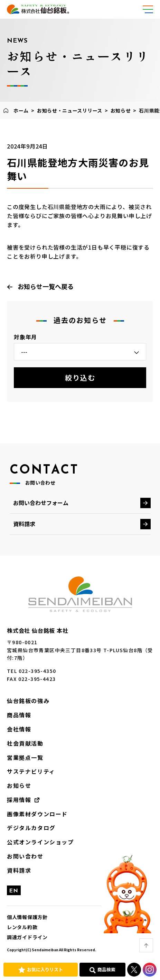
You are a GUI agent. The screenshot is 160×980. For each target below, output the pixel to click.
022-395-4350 (37, 671)
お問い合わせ (25, 856)
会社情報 (19, 729)
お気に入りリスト (45, 969)
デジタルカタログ (31, 828)
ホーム (21, 110)
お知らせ (121, 110)
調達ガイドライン (27, 937)
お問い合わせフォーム (41, 503)
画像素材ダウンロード (37, 814)
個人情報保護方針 (27, 917)
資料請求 (24, 524)
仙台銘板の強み (28, 701)
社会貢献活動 (25, 743)
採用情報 (19, 800)
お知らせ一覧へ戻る (46, 286)
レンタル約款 (22, 927)
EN (14, 891)
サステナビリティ (31, 771)
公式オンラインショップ (40, 842)
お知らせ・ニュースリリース (70, 110)
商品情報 (19, 715)
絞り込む (80, 377)
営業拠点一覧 (25, 757)
